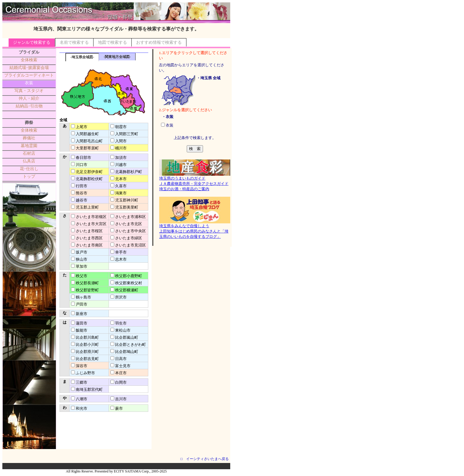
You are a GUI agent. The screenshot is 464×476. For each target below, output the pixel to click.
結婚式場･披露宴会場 (29, 68)
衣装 (29, 83)
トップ (29, 176)
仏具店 (29, 161)
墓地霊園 (29, 146)
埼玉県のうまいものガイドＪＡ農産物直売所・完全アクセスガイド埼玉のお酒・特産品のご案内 (195, 182)
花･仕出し (29, 169)
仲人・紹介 (29, 98)
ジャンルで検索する (32, 42)
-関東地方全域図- (117, 57)
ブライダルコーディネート (29, 75)
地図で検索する (112, 42)
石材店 (29, 153)
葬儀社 (29, 138)
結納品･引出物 (29, 106)
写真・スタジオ (29, 91)
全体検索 (29, 60)
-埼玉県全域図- (82, 57)
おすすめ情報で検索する (159, 42)
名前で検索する (74, 42)
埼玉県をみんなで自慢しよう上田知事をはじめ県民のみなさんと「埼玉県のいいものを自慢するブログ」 (195, 229)
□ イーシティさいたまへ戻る (205, 459)
